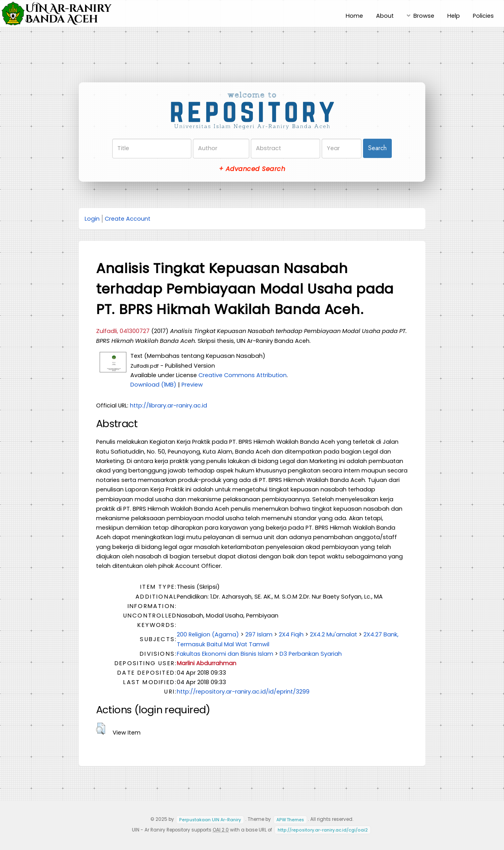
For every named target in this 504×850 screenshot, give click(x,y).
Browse (424, 16)
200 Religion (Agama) (208, 634)
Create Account (128, 219)
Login (92, 219)
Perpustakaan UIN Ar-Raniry (210, 819)
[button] (101, 729)
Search (377, 148)
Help (454, 16)
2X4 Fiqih (291, 634)
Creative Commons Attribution (243, 375)
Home (354, 16)
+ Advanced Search (252, 169)
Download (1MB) (153, 385)
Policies (483, 16)
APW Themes (290, 819)
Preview (192, 385)
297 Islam (259, 634)
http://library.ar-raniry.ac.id (169, 405)
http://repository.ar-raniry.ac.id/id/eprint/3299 (243, 692)
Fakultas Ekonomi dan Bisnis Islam (225, 654)
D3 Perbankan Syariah (311, 654)
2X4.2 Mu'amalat (334, 634)
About (385, 16)
